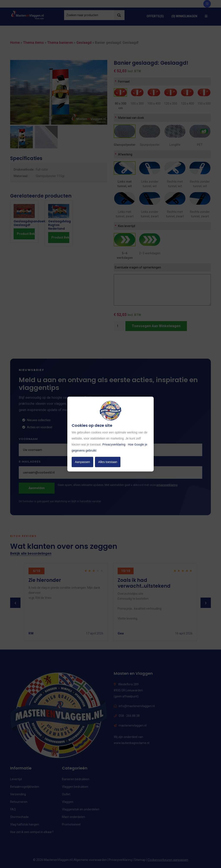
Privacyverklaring (114, 444)
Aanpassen (82, 462)
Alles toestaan (108, 462)
